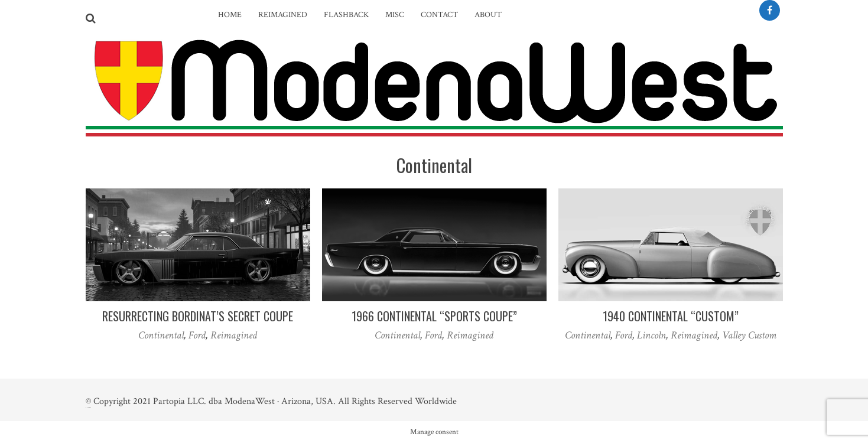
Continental (161, 335)
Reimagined (283, 15)
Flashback (346, 15)
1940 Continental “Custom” (671, 316)
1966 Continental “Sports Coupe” (434, 316)
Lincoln (651, 335)
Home (230, 15)
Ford (197, 335)
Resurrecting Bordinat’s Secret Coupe (198, 316)
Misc (395, 15)
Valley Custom (749, 335)
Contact (439, 15)
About (488, 15)
